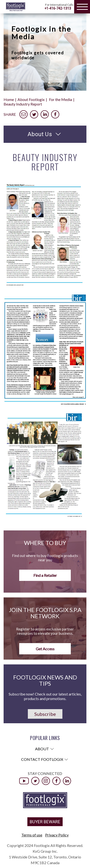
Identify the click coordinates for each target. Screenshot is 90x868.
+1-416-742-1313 (58, 8)
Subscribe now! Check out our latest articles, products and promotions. (45, 696)
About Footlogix (31, 99)
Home (9, 99)
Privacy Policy (57, 835)
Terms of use (32, 835)
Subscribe (45, 714)
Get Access (45, 649)
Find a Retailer (45, 575)
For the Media (60, 99)
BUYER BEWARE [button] (45, 822)
